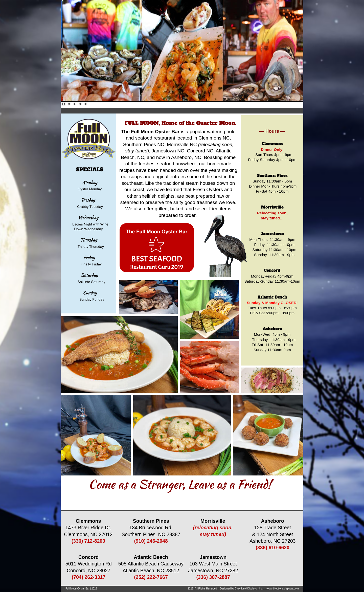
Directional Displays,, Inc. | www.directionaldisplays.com (267, 589)
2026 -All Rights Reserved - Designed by (211, 589)
